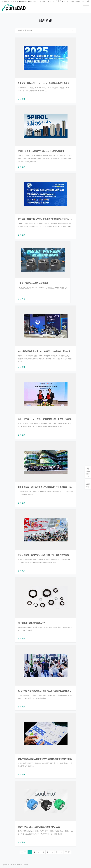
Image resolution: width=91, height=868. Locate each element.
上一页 (24, 852)
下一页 (67, 852)
